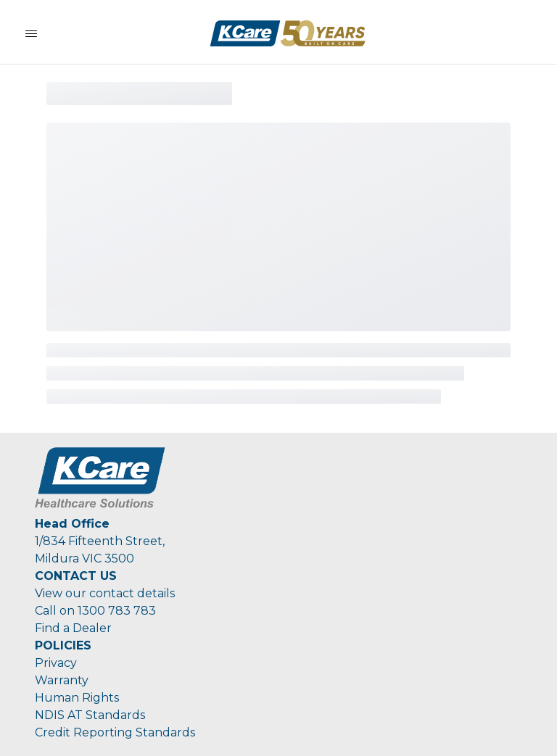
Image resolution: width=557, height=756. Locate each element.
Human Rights (77, 698)
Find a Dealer (73, 628)
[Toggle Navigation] (31, 33)
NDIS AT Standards (90, 715)
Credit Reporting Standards (115, 732)
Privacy (56, 663)
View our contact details (105, 593)
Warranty (62, 680)
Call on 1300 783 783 (95, 611)
